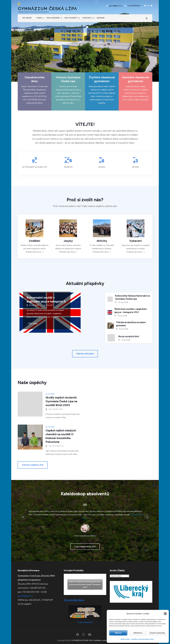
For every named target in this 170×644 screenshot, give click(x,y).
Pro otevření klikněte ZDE (85, 622)
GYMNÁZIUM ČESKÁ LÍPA (47, 9)
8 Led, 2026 (124, 329)
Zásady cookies (125, 639)
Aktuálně (27, 18)
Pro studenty (71, 18)
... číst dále (32, 323)
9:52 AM (50, 305)
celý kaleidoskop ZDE (85, 547)
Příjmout (118, 633)
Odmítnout (138, 633)
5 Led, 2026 (126, 340)
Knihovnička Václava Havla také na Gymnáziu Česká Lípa (132, 297)
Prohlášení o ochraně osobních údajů (142, 639)
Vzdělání (34, 241)
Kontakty (87, 18)
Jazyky (68, 241)
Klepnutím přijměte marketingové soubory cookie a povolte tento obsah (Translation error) (85, 584)
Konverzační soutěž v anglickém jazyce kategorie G (46, 300)
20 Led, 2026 (123, 302)
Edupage (101, 18)
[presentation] (17, 41)
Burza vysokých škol (129, 336)
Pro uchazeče (53, 18)
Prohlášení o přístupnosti (103, 640)
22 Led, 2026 (34, 305)
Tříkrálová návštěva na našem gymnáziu (131, 324)
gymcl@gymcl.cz (116, 6)
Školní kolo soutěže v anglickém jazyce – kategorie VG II (131, 311)
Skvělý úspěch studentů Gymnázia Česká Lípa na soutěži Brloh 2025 (61, 401)
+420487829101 (134, 6)
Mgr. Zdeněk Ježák (56, 409)
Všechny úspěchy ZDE (33, 465)
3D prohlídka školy (74, 600)
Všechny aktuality (85, 354)
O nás (39, 18)
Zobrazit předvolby (157, 633)
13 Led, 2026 (122, 316)
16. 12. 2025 (50, 394)
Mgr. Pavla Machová (56, 446)
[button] (165, 614)
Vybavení (135, 241)
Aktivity (102, 241)
